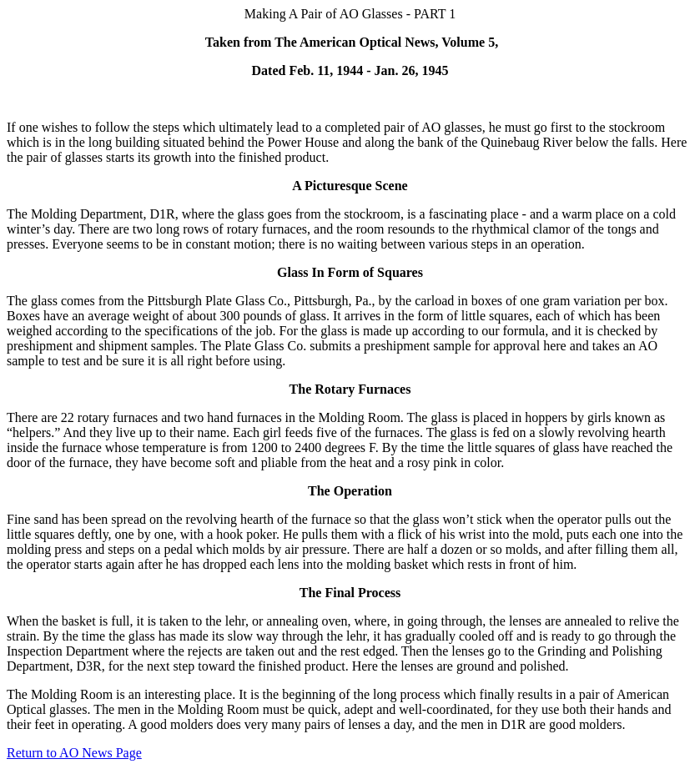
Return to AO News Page (74, 753)
